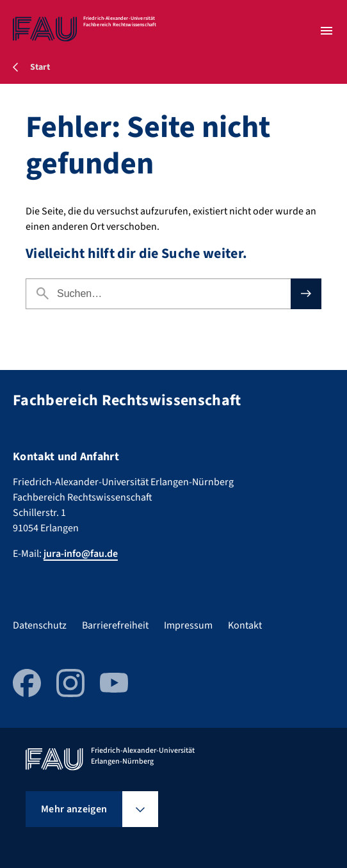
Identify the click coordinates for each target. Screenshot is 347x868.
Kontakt (245, 625)
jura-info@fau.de (81, 554)
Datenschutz (40, 625)
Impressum (188, 625)
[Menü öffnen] (327, 31)
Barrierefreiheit (115, 625)
